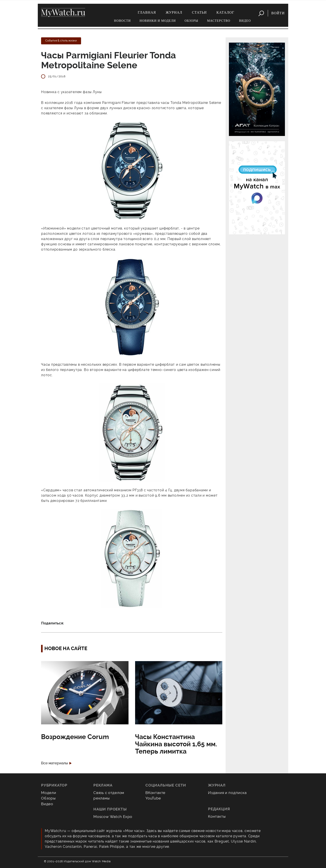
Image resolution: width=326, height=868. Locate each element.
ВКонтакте (155, 793)
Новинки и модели (158, 21)
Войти (278, 13)
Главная (147, 12)
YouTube (153, 798)
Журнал (174, 12)
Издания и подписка (227, 793)
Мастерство (219, 21)
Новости (122, 21)
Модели (49, 793)
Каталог (225, 12)
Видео (245, 21)
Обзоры (191, 21)
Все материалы (54, 763)
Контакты (217, 816)
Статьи (199, 12)
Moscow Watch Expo (113, 817)
